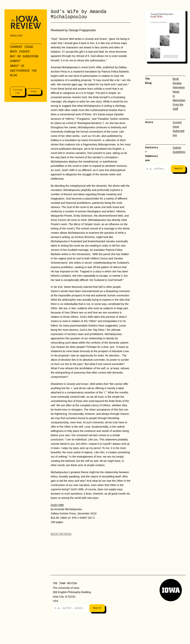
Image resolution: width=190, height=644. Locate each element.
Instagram (18, 92)
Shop (34, 92)
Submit (177, 148)
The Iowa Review (65, 583)
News (176, 92)
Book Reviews (61, 534)
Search (178, 169)
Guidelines (179, 152)
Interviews (179, 87)
